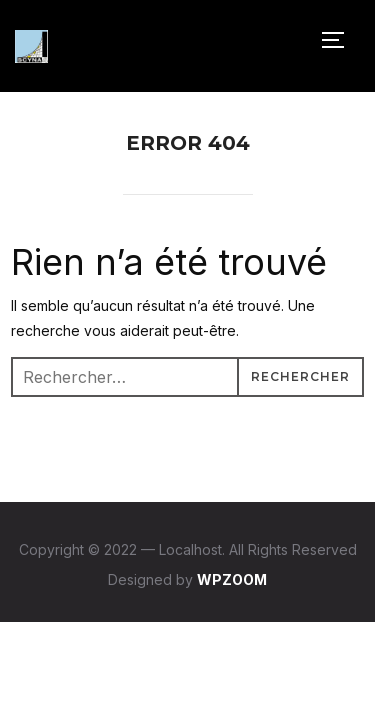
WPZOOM (232, 579)
